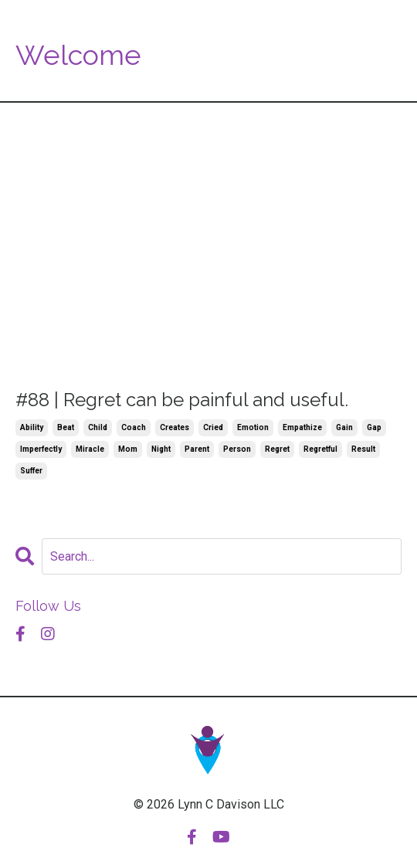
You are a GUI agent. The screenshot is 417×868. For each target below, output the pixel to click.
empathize (302, 427)
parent (197, 449)
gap (374, 427)
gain (344, 427)
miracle (90, 449)
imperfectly (41, 449)
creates (175, 427)
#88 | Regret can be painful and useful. (182, 400)
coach (134, 427)
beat (66, 427)
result (363, 449)
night (161, 449)
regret (277, 449)
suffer (31, 471)
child (98, 427)
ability (32, 427)
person (237, 449)
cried (213, 427)
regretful (320, 449)
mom (128, 449)
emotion (253, 427)
